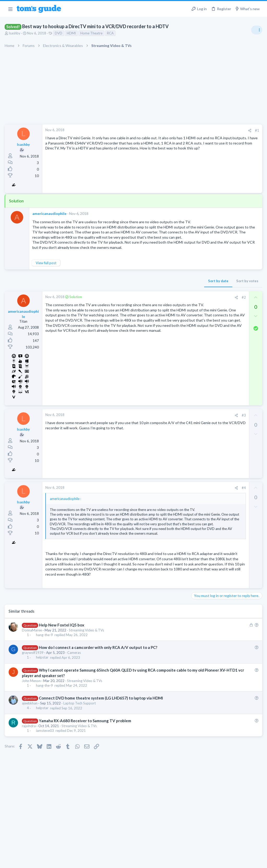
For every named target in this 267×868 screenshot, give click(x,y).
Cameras (75, 690)
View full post (47, 274)
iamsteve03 (45, 768)
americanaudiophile (50, 213)
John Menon (32, 718)
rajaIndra (29, 763)
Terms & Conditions (183, 861)
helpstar (43, 695)
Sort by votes (163, 292)
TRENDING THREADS (201, 284)
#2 (160, 308)
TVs (196, 314)
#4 (160, 499)
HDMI (72, 33)
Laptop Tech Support (80, 740)
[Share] (166, 131)
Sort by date (134, 292)
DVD (59, 33)
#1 (173, 130)
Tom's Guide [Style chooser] (225, 839)
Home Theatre (92, 33)
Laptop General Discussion (213, 495)
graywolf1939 (33, 690)
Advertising (77, 861)
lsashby (15, 33)
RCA (111, 33)
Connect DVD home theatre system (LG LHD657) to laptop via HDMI (101, 735)
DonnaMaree (32, 667)
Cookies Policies (114, 861)
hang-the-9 (45, 672)
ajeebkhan (30, 740)
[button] (10, 9)
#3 (160, 426)
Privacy (147, 861)
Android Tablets (205, 375)
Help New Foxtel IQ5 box (62, 662)
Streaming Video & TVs (87, 667)
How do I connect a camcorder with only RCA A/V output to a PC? (98, 684)
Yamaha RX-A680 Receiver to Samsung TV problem (85, 758)
